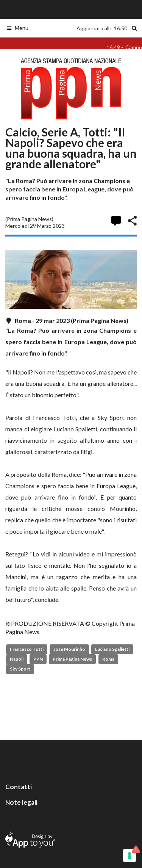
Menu (17, 28)
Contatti (19, 787)
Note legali (21, 802)
